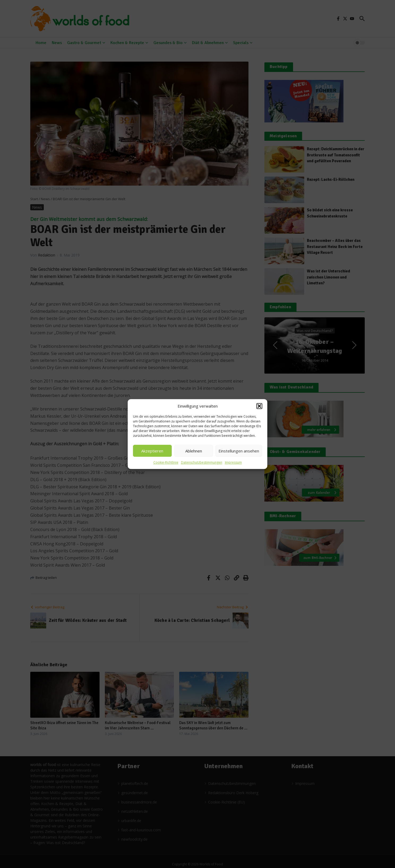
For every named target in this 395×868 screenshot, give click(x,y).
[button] (259, 406)
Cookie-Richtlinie (166, 462)
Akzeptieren (152, 451)
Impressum (233, 462)
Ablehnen (194, 451)
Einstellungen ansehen (239, 451)
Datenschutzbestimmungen (202, 462)
